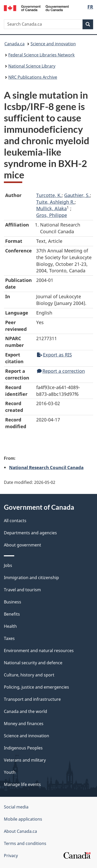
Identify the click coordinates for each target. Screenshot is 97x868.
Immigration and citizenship (31, 578)
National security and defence (33, 663)
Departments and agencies (30, 533)
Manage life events (22, 784)
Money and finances (24, 724)
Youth (10, 772)
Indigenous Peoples (23, 748)
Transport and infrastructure (32, 699)
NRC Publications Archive (33, 77)
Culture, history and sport (29, 675)
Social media (16, 807)
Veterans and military (25, 760)
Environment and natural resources (39, 651)
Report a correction (61, 371)
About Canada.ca (20, 831)
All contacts (15, 521)
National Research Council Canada (46, 467)
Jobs (8, 565)
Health (10, 626)
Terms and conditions (25, 843)
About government (23, 545)
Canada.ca (14, 44)
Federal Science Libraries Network (42, 55)
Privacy (11, 856)
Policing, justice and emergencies (36, 687)
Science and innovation (53, 44)
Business (13, 602)
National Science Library (32, 66)
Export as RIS (54, 355)
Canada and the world (25, 711)
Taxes (9, 638)
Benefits (12, 614)
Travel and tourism (22, 590)
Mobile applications (23, 819)
